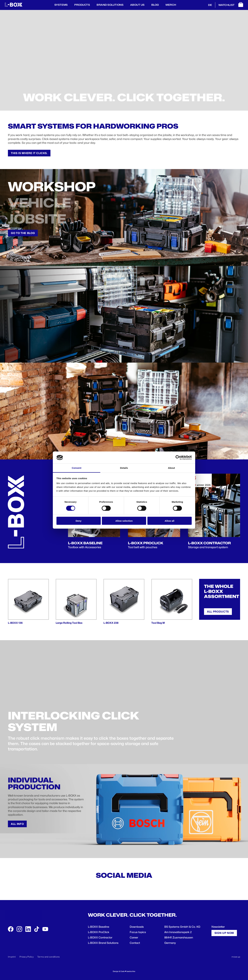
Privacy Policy (26, 957)
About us (137, 5)
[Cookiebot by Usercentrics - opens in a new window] (178, 458)
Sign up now (224, 933)
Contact (135, 943)
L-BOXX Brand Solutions (103, 943)
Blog (155, 5)
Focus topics (138, 932)
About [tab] (171, 468)
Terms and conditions (49, 957)
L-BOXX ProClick (99, 932)
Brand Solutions (110, 5)
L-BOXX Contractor (100, 938)
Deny (79, 521)
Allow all (169, 521)
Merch (171, 5)
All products (218, 612)
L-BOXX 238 (111, 623)
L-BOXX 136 (15, 623)
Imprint (12, 957)
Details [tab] (124, 468)
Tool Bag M (158, 623)
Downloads (137, 927)
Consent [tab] (77, 468)
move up (236, 957)
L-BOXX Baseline (99, 927)
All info (17, 824)
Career (134, 938)
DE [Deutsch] (210, 5)
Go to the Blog (23, 233)
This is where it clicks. (29, 153)
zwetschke (131, 971)
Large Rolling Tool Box (69, 623)
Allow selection (124, 521)
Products (82, 5)
